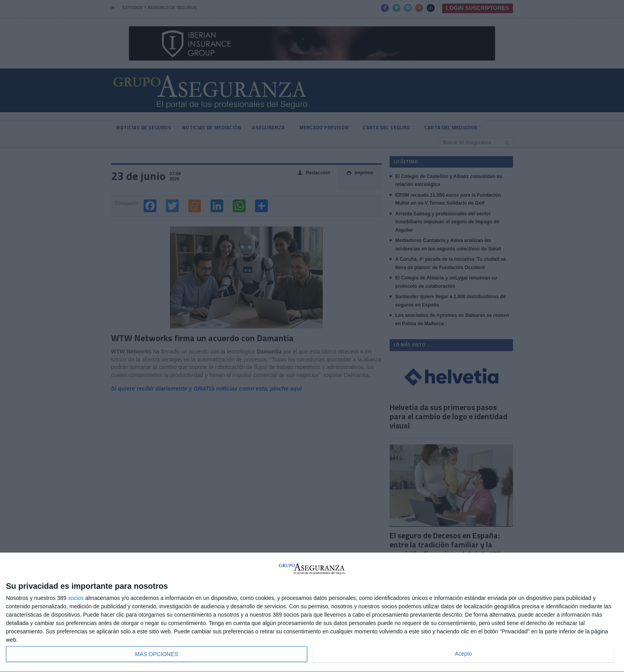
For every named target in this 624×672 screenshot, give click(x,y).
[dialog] (312, 612)
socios (76, 598)
